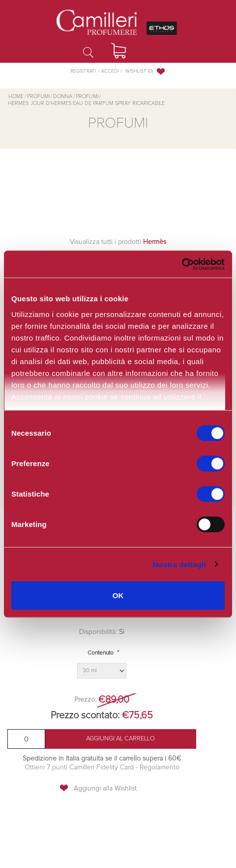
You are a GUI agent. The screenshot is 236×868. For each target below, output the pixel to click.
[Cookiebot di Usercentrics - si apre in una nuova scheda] (182, 264)
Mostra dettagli (179, 564)
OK (118, 595)
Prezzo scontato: (85, 715)
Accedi (110, 71)
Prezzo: (85, 700)
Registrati (83, 71)
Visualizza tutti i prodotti (118, 242)
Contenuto (101, 653)
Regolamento (159, 767)
